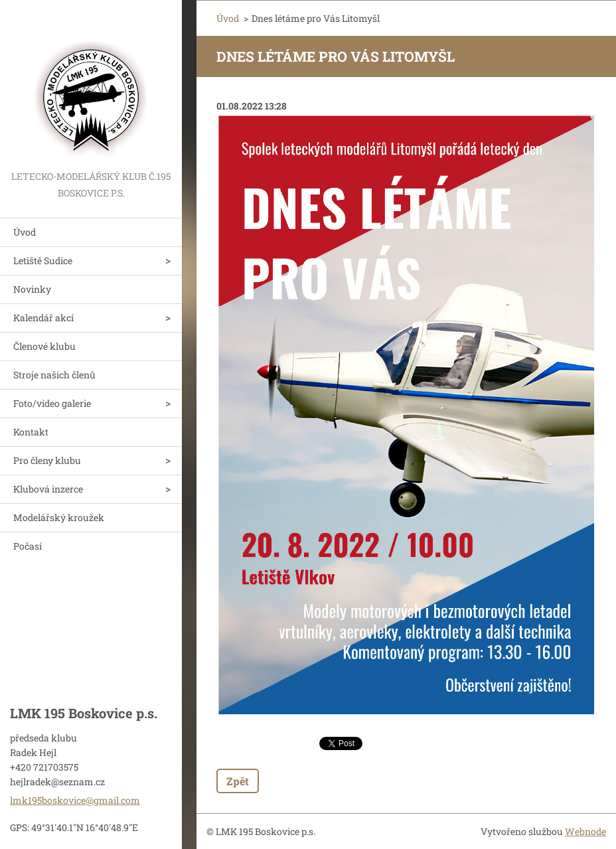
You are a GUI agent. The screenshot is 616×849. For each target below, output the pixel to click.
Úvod (25, 232)
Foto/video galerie (52, 403)
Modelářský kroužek (59, 517)
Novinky (32, 289)
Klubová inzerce (48, 489)
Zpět (238, 781)
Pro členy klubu (47, 460)
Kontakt (31, 432)
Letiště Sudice (43, 261)
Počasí (28, 546)
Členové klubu (44, 346)
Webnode (585, 831)
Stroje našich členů (54, 375)
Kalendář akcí (43, 318)
